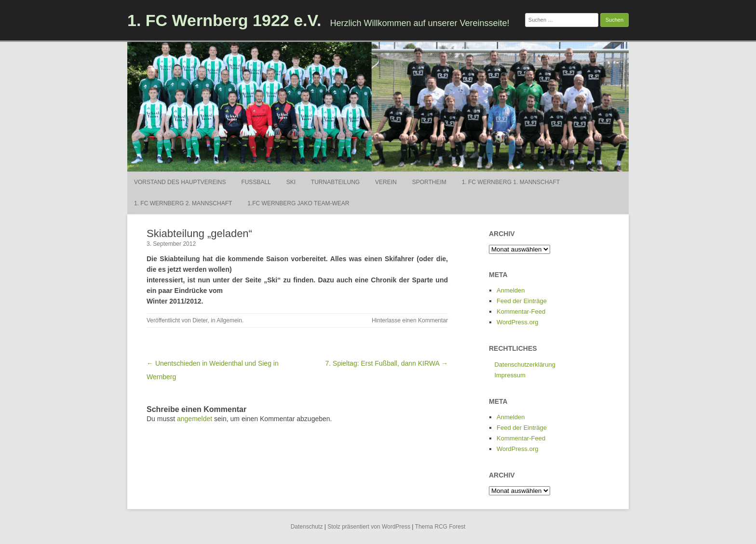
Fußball (256, 182)
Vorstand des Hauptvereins (180, 182)
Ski (291, 182)
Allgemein (229, 320)
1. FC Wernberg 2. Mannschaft (183, 203)
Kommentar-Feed (521, 312)
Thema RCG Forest (440, 527)
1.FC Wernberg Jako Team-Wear (298, 203)
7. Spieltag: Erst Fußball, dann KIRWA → (387, 363)
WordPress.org (517, 322)
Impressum (510, 375)
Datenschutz (307, 527)
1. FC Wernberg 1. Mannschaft (511, 182)
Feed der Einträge (522, 301)
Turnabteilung (335, 182)
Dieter (200, 320)
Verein (386, 182)
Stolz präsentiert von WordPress (369, 527)
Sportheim (429, 182)
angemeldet (195, 419)
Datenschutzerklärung (525, 365)
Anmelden (511, 290)
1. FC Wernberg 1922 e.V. (224, 20)
